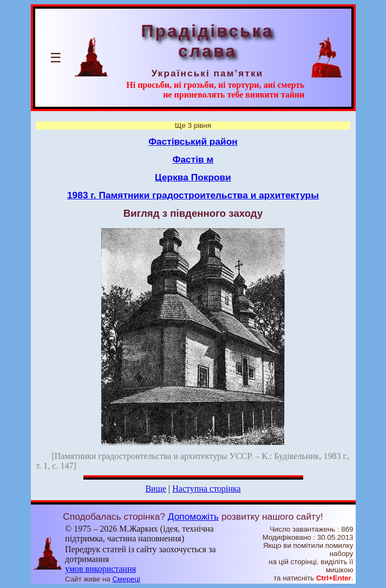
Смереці (126, 579)
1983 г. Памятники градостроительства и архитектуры (193, 195)
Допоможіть (193, 516)
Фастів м (193, 159)
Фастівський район (193, 141)
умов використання (100, 569)
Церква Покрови (193, 177)
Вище (156, 489)
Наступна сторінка (206, 489)
